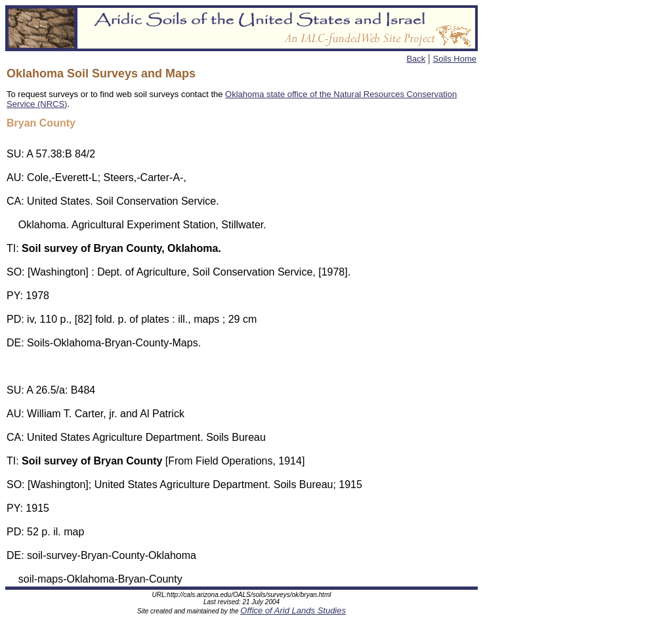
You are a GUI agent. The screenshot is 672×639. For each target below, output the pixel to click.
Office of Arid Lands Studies (293, 612)
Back (416, 59)
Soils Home (455, 59)
